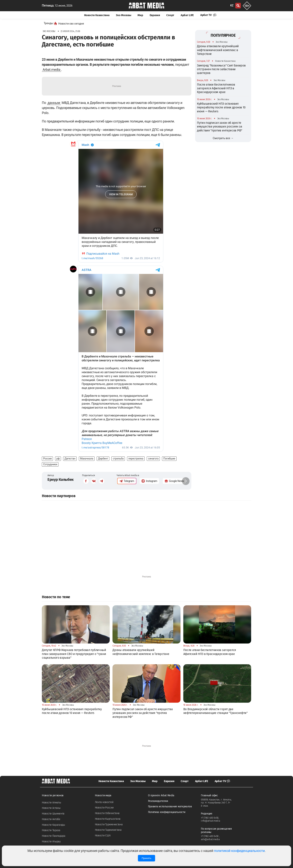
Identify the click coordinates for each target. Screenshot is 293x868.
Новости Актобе (51, 819)
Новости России (104, 808)
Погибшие (169, 459)
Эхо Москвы (123, 15)
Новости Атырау (51, 842)
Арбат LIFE (187, 15)
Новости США (103, 836)
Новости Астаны (51, 808)
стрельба (118, 459)
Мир (140, 15)
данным (54, 103)
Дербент (103, 459)
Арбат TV (208, 15)
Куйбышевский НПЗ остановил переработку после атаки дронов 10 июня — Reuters (221, 107)
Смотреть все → (223, 138)
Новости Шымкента (53, 814)
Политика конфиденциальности (167, 812)
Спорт (170, 15)
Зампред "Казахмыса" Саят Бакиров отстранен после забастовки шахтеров (221, 69)
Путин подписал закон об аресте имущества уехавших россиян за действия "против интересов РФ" (220, 127)
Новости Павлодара (54, 836)
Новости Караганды (53, 825)
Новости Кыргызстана (108, 819)
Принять (146, 858)
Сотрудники (50, 464)
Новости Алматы (51, 803)
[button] (186, 481)
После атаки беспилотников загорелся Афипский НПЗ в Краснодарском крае (216, 88)
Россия (47, 459)
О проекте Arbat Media (161, 795)
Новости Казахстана (97, 15)
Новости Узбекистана (107, 813)
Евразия (155, 15)
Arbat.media (51, 70)
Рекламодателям (158, 801)
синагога (153, 459)
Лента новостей (104, 802)
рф (58, 459)
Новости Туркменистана (109, 824)
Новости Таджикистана (108, 830)
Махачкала (87, 459)
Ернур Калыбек (61, 479)
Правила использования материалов (170, 806)
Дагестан (70, 459)
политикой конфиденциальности (239, 851)
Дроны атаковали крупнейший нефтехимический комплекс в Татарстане (218, 50)
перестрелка (136, 459)
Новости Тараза (51, 830)
